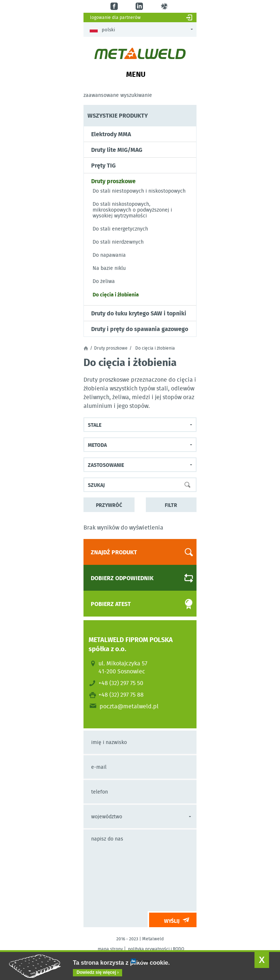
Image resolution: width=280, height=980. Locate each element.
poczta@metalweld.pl (129, 706)
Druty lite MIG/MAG (117, 150)
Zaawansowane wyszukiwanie (118, 95)
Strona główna (86, 348)
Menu (136, 74)
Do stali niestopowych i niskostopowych (139, 191)
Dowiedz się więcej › (98, 972)
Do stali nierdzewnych (118, 242)
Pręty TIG (103, 165)
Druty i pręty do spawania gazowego (140, 329)
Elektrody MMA (111, 134)
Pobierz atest (135, 604)
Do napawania (109, 255)
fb (115, 6)
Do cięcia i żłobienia (116, 294)
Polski (102, 30)
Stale (95, 425)
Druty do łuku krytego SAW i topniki (139, 313)
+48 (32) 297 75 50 (121, 683)
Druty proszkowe (113, 181)
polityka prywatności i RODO (156, 949)
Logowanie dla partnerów (115, 17)
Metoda (97, 445)
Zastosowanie (106, 465)
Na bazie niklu (109, 268)
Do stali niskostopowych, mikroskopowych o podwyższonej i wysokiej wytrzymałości (132, 210)
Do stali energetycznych (120, 229)
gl (165, 6)
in (140, 6)
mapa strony (110, 949)
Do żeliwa (104, 281)
